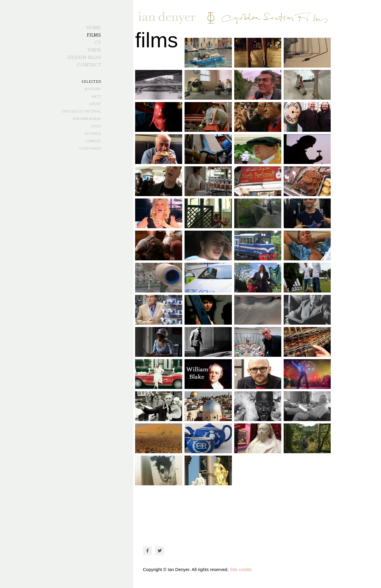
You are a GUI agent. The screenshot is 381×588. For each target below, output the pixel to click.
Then (94, 50)
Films (94, 35)
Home (94, 28)
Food (96, 126)
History (93, 89)
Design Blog (84, 57)
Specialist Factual (81, 111)
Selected (91, 82)
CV (98, 42)
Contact (89, 65)
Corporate (90, 148)
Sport (95, 104)
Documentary (87, 119)
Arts (96, 96)
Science (93, 134)
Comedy (93, 141)
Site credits (241, 569)
